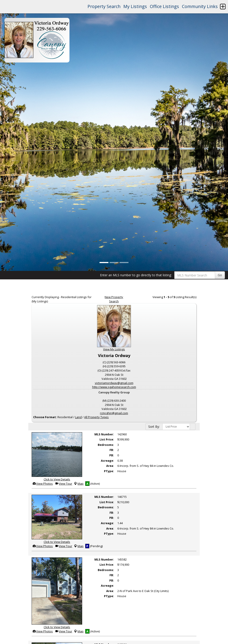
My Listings (135, 6)
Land (78, 417)
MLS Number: (104, 434)
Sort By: (154, 427)
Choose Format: (45, 417)
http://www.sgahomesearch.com (114, 387)
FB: (112, 450)
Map (79, 484)
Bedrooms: (106, 445)
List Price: (107, 439)
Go (220, 275)
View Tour (64, 484)
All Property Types (96, 417)
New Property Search (114, 299)
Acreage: (107, 461)
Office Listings (164, 6)
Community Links (200, 6)
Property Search (104, 6)
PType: (109, 471)
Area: (110, 466)
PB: (112, 455)
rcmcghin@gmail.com (114, 413)
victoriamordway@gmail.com (114, 383)
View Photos (43, 484)
